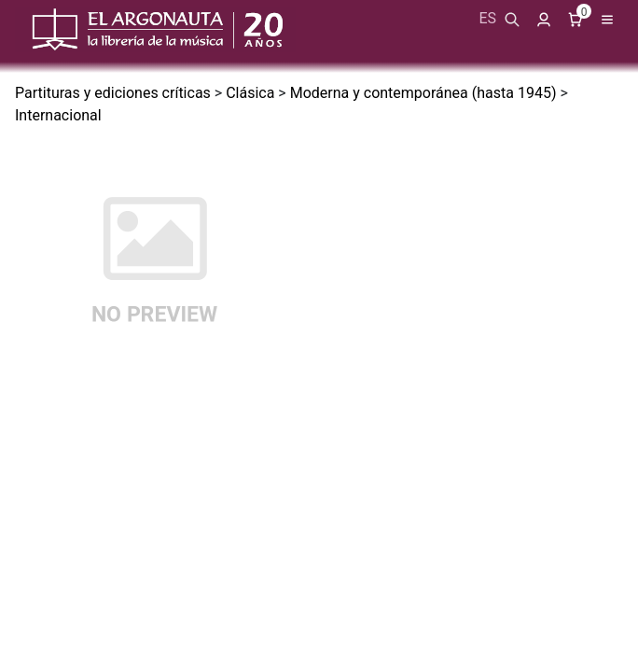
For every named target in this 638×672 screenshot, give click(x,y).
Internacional (58, 115)
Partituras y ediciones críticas (113, 93)
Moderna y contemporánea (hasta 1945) (423, 93)
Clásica (250, 93)
